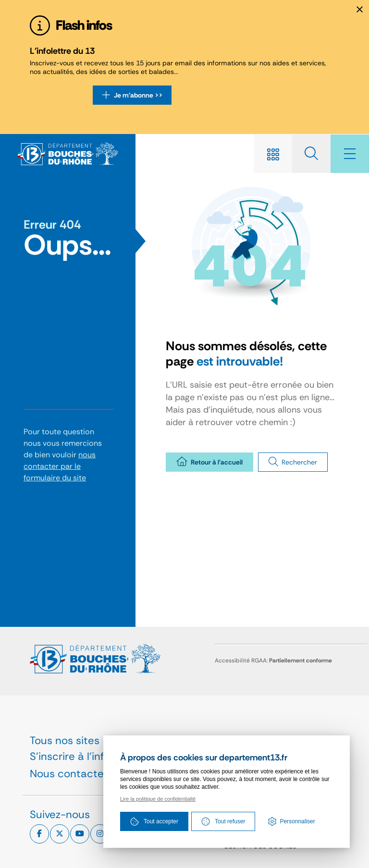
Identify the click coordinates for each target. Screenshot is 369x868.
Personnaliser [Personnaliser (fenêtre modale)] (297, 821)
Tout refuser (223, 821)
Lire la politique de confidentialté (158, 799)
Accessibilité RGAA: (273, 660)
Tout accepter (154, 821)
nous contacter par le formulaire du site (60, 466)
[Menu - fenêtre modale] (350, 154)
